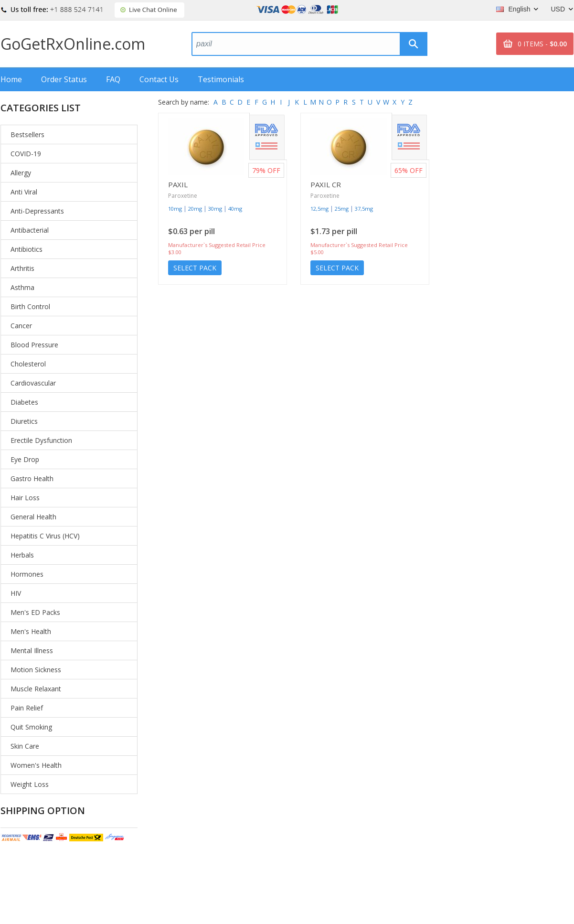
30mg (215, 209)
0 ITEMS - (542, 44)
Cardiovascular (33, 383)
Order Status (64, 79)
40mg (235, 209)
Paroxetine (183, 196)
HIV (16, 593)
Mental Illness (32, 650)
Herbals (22, 555)
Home (11, 79)
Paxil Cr (326, 184)
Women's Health (36, 765)
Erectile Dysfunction (41, 440)
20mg (195, 209)
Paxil (178, 184)
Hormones (27, 574)
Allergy (21, 173)
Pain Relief (27, 708)
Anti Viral (24, 192)
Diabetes (24, 402)
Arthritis (22, 268)
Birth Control (30, 306)
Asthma (22, 287)
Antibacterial (30, 230)
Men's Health (31, 631)
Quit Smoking (31, 727)
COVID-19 (26, 154)
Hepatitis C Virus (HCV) (45, 536)
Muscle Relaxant (36, 689)
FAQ (113, 79)
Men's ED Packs (35, 612)
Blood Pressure (34, 345)
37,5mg (364, 209)
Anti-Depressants (37, 211)
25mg (342, 209)
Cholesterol (28, 364)
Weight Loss (30, 784)
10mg (175, 209)
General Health (33, 517)
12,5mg (319, 209)
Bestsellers (27, 134)
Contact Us (159, 79)
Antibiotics (27, 249)
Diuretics (24, 421)
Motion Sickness (36, 670)
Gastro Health (32, 478)
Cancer (21, 326)
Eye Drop (25, 459)
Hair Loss (25, 498)
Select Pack (195, 268)
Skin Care (25, 746)
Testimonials (221, 79)
